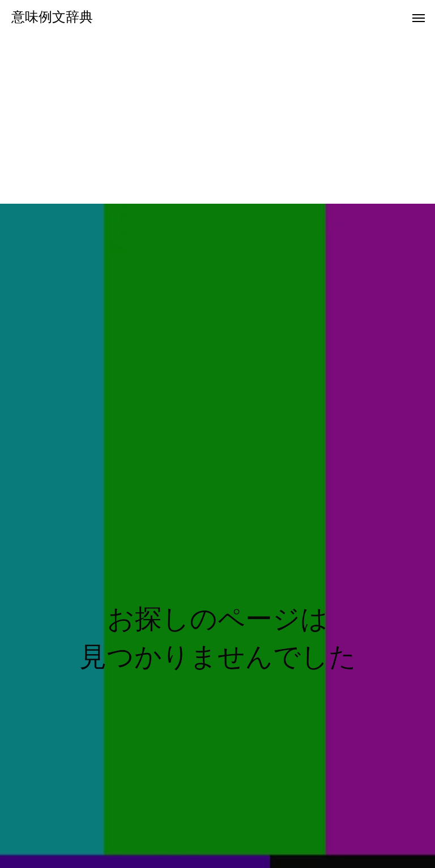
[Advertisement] (217, 119)
